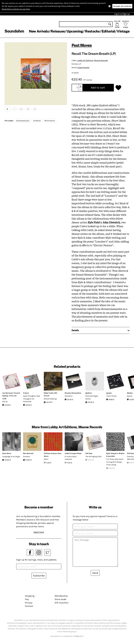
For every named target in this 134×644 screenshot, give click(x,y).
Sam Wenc (7, 453)
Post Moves (82, 45)
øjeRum (89, 393)
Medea (130, 393)
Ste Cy (5, 401)
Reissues (58, 31)
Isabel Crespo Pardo (73, 453)
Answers (27, 456)
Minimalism (50, 121)
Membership (61, 596)
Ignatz (109, 393)
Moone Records (101, 60)
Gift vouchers (62, 603)
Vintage (123, 31)
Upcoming (75, 31)
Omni (46, 459)
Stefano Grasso (50, 453)
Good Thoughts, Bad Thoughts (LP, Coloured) (31, 399)
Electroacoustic (23, 121)
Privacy (29, 603)
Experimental (83, 68)
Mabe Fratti (49, 393)
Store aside (60, 599)
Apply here (39, 532)
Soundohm (14, 31)
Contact (29, 606)
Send (95, 573)
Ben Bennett (28, 453)
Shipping (30, 596)
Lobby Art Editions (85, 60)
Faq (27, 599)
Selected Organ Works (92, 397)
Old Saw (89, 453)
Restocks (92, 31)
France (26, 393)
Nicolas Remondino (73, 393)
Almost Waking (50, 399)
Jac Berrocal (7, 393)
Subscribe (39, 576)
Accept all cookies (122, 6)
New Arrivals (39, 31)
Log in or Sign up (122, 14)
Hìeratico (69, 396)
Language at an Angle (11, 456)
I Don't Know (111, 396)
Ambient (37, 121)
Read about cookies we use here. (16, 9)
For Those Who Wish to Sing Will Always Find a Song (115, 462)
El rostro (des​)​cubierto (71, 458)
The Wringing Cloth (93, 456)
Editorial (108, 31)
